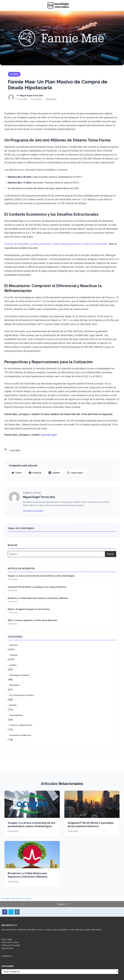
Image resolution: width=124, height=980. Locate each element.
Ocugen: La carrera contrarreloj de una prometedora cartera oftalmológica (41, 576)
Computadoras (16, 715)
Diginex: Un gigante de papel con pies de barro (29, 609)
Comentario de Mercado (20, 735)
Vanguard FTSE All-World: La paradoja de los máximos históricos (37, 587)
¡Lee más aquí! (49, 435)
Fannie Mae (15, 450)
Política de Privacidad (11, 945)
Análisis (13, 665)
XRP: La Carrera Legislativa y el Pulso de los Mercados (32, 620)
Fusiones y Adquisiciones (21, 725)
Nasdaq (13, 705)
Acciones (14, 74)
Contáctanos (7, 956)
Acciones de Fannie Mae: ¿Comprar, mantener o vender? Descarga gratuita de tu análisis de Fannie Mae (56, 244)
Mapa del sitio (7, 948)
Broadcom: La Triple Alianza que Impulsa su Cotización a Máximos (38, 598)
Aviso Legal (6, 939)
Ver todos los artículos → (34, 511)
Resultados (14, 685)
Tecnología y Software (19, 675)
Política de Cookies (10, 942)
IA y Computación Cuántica (22, 695)
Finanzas (13, 655)
